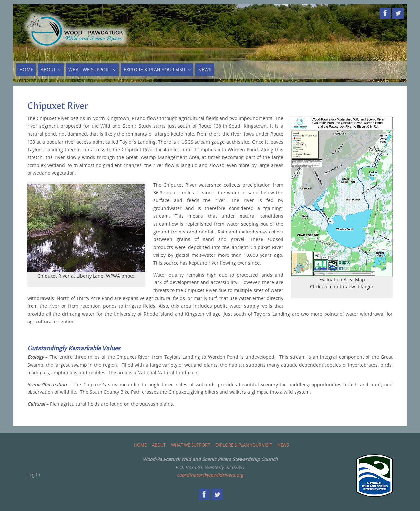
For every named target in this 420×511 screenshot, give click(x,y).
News (283, 445)
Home (140, 445)
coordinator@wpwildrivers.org (210, 475)
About (159, 445)
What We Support (190, 445)
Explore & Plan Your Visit (244, 445)
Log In (34, 474)
